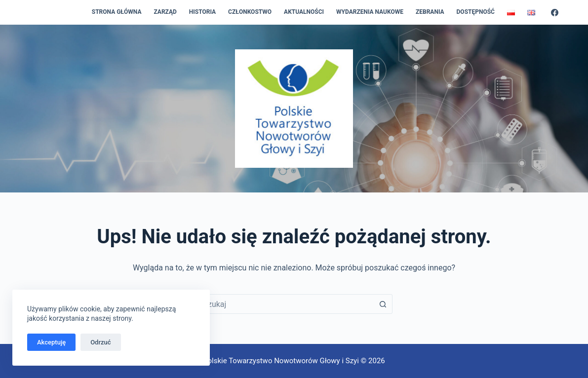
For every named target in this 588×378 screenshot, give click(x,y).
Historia (202, 12)
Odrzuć (100, 342)
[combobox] (284, 304)
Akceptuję (51, 342)
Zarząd (165, 12)
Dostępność (476, 12)
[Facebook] (555, 13)
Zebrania (430, 12)
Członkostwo (250, 12)
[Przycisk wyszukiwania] (383, 304)
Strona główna (117, 12)
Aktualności (304, 12)
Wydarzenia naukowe (370, 12)
